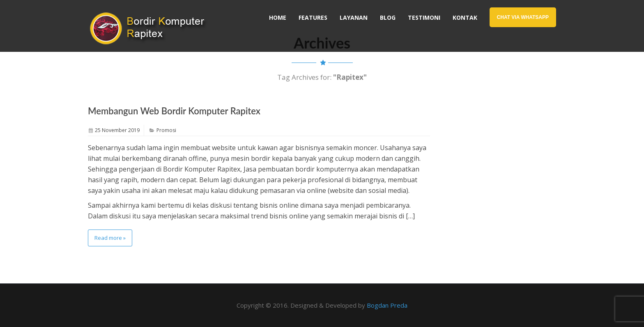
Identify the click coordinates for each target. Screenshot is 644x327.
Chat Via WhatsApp (523, 17)
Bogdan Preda (387, 305)
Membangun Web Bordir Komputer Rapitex (174, 111)
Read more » (110, 238)
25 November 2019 (117, 130)
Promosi (166, 130)
